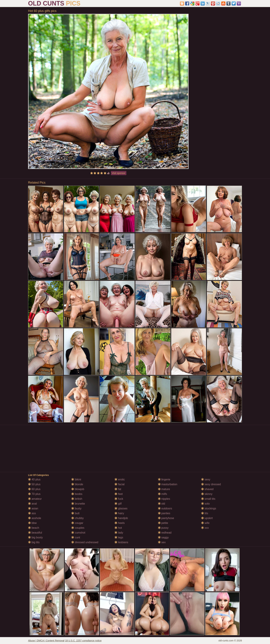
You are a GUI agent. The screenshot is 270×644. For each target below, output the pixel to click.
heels (120, 523)
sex (162, 542)
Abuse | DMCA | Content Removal (46, 641)
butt (75, 513)
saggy (163, 537)
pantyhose (166, 518)
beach (34, 528)
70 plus (34, 494)
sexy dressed (211, 484)
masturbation (168, 484)
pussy (163, 528)
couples (78, 528)
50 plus (34, 484)
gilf (118, 504)
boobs (77, 494)
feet (119, 494)
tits (205, 513)
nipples (164, 499)
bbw (32, 523)
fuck (119, 499)
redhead (165, 533)
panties (164, 513)
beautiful (35, 533)
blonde (77, 484)
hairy (119, 513)
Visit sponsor (119, 173)
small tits (208, 499)
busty (76, 508)
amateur (35, 499)
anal (32, 504)
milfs (162, 494)
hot (118, 528)
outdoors (165, 508)
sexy (206, 479)
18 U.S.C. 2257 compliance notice (83, 641)
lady (119, 533)
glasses (121, 508)
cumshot (78, 533)
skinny (207, 494)
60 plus (34, 489)
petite (163, 523)
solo (205, 504)
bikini (76, 479)
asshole (35, 518)
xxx (205, 528)
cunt (76, 537)
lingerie (164, 479)
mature (164, 489)
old (162, 504)
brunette (78, 504)
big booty (35, 537)
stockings (209, 508)
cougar (77, 523)
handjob (121, 518)
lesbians (121, 542)
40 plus (34, 479)
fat (118, 489)
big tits (34, 542)
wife (205, 523)
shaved (207, 489)
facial (120, 484)
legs (119, 537)
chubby (77, 518)
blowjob (78, 489)
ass (32, 513)
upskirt (207, 518)
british (77, 499)
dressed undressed (85, 542)
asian (33, 508)
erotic (120, 479)
